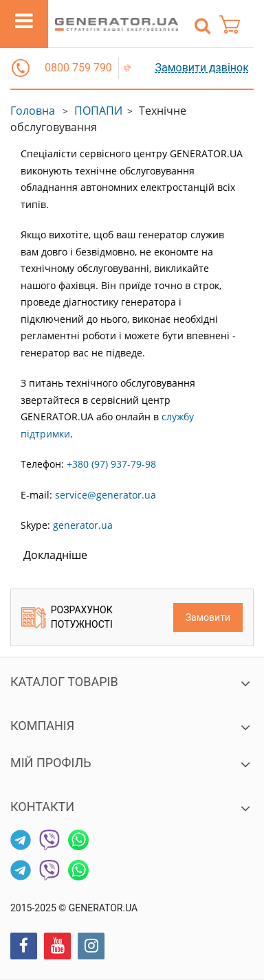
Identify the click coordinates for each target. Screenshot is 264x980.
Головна (33, 111)
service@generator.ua (106, 495)
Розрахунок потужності (67, 617)
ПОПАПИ (98, 111)
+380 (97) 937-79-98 (111, 464)
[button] (21, 68)
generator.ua (83, 525)
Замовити (208, 617)
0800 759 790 (78, 68)
